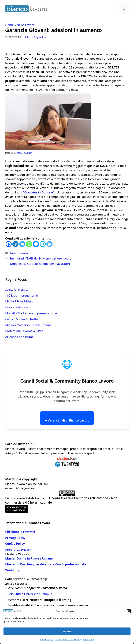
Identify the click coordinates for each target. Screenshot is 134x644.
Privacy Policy (15, 538)
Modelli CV (13, 313)
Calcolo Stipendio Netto (22, 319)
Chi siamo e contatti (20, 532)
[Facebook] (9, 244)
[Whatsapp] (29, 244)
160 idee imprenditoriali (22, 295)
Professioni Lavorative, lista (24, 331)
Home (9, 25)
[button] (129, 611)
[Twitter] (49, 244)
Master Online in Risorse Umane (29, 558)
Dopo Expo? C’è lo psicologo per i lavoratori (40, 264)
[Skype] (43, 244)
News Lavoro (26, 25)
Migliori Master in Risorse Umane (28, 325)
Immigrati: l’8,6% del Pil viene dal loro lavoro (41, 258)
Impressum (88, 640)
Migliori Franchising (19, 301)
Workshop (13, 570)
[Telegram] (22, 244)
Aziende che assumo (19, 337)
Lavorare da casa (17, 307)
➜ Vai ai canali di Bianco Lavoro (67, 420)
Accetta (67, 631)
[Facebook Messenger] (36, 244)
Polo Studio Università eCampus (30, 594)
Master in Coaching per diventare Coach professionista (46, 564)
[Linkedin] (15, 244)
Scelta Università (17, 289)
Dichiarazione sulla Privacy (68, 640)
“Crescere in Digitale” (39, 192)
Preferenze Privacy (18, 550)
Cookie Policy (47, 640)
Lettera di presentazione (40, 313)
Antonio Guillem (24, 153)
